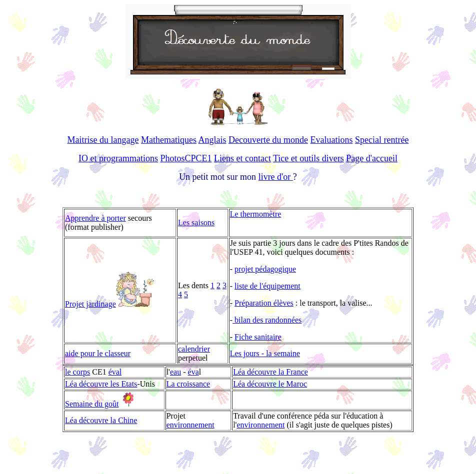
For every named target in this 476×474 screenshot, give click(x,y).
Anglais (212, 140)
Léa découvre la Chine (101, 420)
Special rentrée (382, 140)
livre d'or (276, 177)
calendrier (194, 349)
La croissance (188, 384)
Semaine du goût (92, 404)
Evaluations (332, 140)
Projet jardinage (90, 304)
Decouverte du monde (268, 140)
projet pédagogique (265, 269)
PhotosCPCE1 (186, 158)
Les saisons (196, 223)
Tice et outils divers (308, 158)
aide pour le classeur (98, 353)
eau (175, 372)
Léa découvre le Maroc (270, 384)
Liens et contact (242, 158)
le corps (77, 372)
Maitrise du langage (103, 140)
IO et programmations (118, 158)
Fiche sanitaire (258, 337)
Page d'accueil (372, 158)
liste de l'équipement (267, 286)
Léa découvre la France (270, 372)
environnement (190, 425)
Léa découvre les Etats (101, 384)
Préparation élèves (264, 303)
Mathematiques (169, 140)
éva (193, 372)
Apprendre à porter (95, 218)
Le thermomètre (256, 214)
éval (115, 372)
